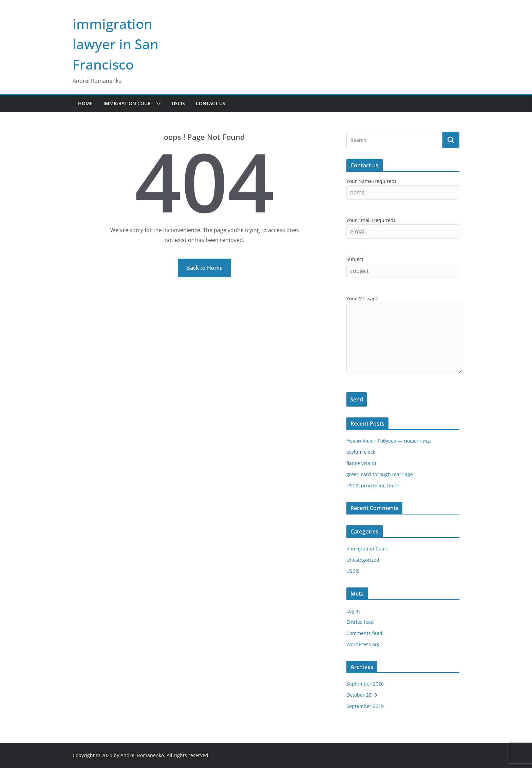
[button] (157, 104)
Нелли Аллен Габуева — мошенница (389, 441)
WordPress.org (363, 644)
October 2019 (362, 695)
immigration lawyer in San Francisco (116, 44)
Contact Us (211, 103)
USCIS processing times (373, 485)
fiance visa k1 (362, 463)
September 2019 (365, 706)
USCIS (178, 103)
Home (85, 103)
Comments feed (364, 633)
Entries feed (360, 622)
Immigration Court (128, 103)
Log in (353, 611)
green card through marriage (380, 474)
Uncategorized (363, 560)
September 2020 (365, 684)
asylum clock (361, 452)
